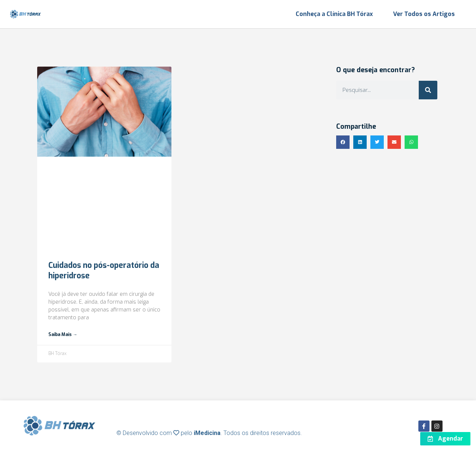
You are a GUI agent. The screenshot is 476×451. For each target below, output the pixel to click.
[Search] (428, 90)
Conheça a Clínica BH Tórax (334, 14)
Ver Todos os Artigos (424, 14)
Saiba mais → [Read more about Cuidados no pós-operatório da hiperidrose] (63, 335)
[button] (343, 142)
